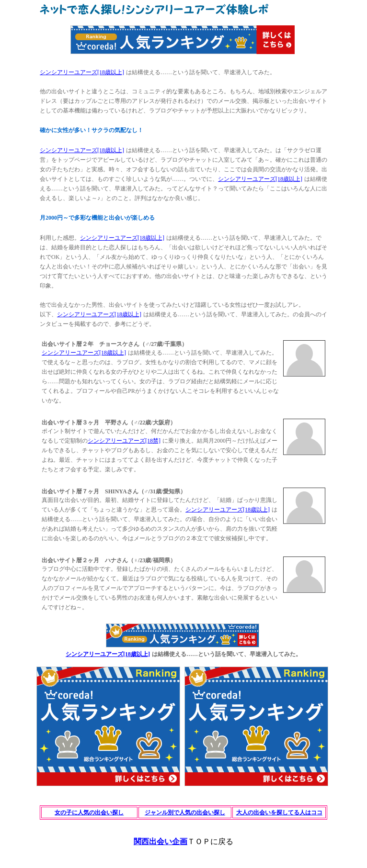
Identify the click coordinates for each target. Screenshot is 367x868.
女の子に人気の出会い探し (89, 812)
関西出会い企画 (161, 841)
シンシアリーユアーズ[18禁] (124, 441)
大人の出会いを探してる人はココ (279, 812)
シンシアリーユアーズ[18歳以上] (82, 72)
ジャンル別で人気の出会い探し (185, 812)
